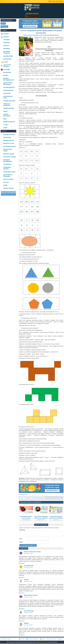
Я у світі (6, 125)
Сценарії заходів (9, 154)
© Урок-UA (6, 639)
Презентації (7, 138)
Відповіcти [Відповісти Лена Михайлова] (22, 577)
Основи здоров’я (9, 87)
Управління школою (7, 168)
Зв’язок (43, 639)
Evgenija (26, 580)
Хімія (5, 119)
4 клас (22, 498)
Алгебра (6, 34)
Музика (6, 75)
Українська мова (9, 108)
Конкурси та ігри (9, 143)
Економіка (7, 49)
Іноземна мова (8, 56)
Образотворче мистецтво (8, 84)
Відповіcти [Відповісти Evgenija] (22, 593)
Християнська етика (8, 97)
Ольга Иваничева (29, 611)
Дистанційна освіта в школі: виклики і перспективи (26, 518)
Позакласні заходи (9, 157)
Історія (5, 62)
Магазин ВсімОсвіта (56, 1)
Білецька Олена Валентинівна (32, 552)
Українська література (7, 105)
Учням (5, 185)
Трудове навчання (9, 101)
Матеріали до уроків (8, 150)
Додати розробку (33, 16)
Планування (7, 164)
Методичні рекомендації (38, 498)
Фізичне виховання (7, 115)
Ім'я (21, 539)
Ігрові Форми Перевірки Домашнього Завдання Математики (41, 518)
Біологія (6, 37)
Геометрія (7, 43)
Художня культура (9, 122)
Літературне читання (7, 66)
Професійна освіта (9, 172)
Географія (6, 40)
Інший (5, 128)
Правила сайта (52, 639)
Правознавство (8, 90)
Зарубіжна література (7, 52)
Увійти (60, 639)
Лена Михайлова (29, 566)
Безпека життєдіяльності (9, 79)
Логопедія (7, 70)
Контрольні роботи (9, 146)
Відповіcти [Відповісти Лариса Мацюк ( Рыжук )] (22, 609)
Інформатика (7, 59)
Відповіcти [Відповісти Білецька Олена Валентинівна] (22, 563)
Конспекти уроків (9, 135)
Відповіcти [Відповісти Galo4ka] (22, 635)
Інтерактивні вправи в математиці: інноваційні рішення (56, 518)
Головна (22, 639)
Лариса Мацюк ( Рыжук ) (31, 595)
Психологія (7, 93)
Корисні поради (8, 188)
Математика (28, 498)
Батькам (6, 182)
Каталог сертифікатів (32, 639)
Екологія (6, 46)
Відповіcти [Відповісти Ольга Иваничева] (22, 621)
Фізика (5, 111)
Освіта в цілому (8, 179)
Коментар (23, 530)
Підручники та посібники (8, 176)
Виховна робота (9, 141)
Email (21, 542)
